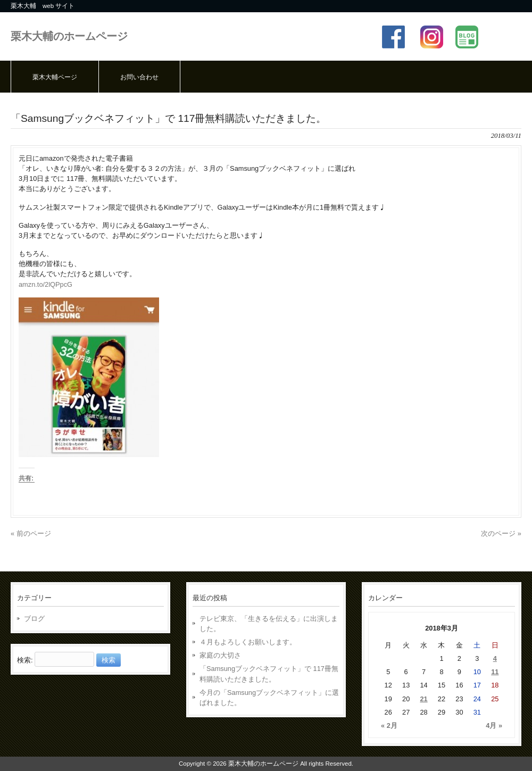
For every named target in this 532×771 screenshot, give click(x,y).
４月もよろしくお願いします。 (248, 642)
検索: (25, 660)
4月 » (494, 726)
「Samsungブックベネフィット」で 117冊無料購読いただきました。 (269, 674)
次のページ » (501, 533)
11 (495, 672)
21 (423, 699)
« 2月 (389, 726)
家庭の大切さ (220, 655)
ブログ (34, 619)
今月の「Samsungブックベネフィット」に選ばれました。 (269, 698)
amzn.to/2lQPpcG (45, 284)
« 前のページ (31, 533)
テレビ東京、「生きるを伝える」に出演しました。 (269, 624)
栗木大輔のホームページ (69, 36)
